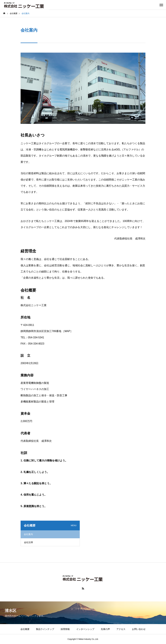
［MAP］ (67, 331)
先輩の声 (105, 629)
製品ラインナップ (45, 629)
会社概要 (25, 629)
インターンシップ (85, 629)
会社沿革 (29, 542)
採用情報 (65, 629)
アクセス (121, 629)
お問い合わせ (139, 629)
